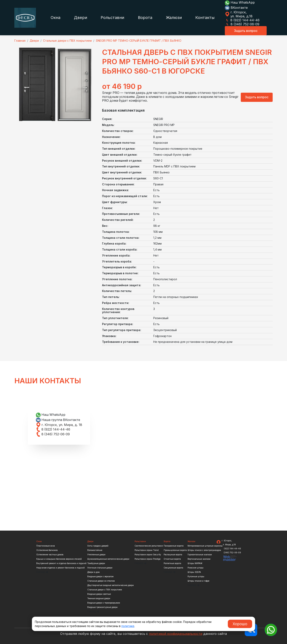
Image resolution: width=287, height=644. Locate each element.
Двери (81, 18)
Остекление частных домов (50, 555)
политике (128, 626)
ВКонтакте (236, 8)
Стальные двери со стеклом (101, 581)
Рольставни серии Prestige (147, 559)
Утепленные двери (96, 555)
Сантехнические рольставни (149, 546)
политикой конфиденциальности (176, 634)
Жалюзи (174, 18)
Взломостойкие (95, 550)
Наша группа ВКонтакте (58, 420)
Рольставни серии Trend (147, 550)
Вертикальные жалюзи (199, 559)
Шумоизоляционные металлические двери (108, 559)
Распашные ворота (173, 555)
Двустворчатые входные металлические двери (111, 585)
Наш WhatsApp (240, 2)
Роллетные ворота (172, 563)
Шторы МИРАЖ (195, 563)
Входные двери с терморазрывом (104, 603)
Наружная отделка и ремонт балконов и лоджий (60, 568)
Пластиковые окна (46, 546)
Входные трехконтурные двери (102, 607)
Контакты (205, 18)
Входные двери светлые (99, 594)
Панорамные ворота (174, 546)
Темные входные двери (99, 598)
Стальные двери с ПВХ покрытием (105, 590)
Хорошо (240, 624)
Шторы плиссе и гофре (198, 581)
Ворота (145, 18)
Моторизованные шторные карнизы (205, 546)
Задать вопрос (246, 31)
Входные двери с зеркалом (100, 576)
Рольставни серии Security (148, 555)
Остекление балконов (47, 550)
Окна (56, 18)
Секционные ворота (173, 568)
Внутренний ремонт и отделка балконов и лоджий (61, 563)
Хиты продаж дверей (98, 546)
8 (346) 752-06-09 (242, 24)
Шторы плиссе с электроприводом (204, 550)
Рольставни (112, 18)
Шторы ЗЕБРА (194, 572)
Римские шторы (196, 568)
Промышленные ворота (175, 550)
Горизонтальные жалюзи (200, 555)
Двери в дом (93, 572)
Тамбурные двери (96, 563)
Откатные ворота (172, 559)
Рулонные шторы (196, 576)
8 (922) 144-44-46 (242, 20)
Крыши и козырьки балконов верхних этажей (59, 559)
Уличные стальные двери (100, 568)
